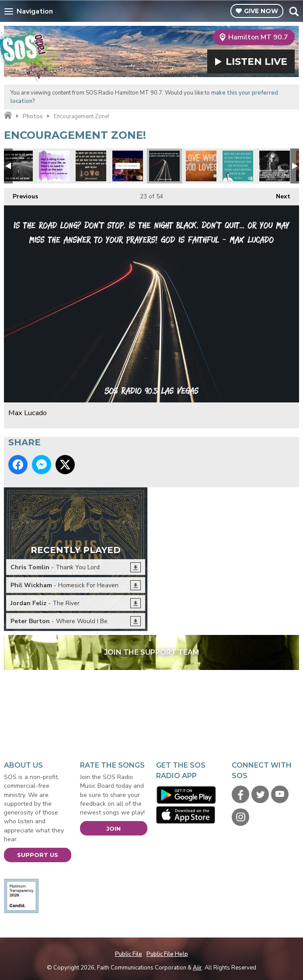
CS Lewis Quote (17, 166)
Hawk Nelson (91, 166)
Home (8, 116)
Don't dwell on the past (54, 166)
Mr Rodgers (238, 166)
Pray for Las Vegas (128, 166)
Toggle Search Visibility (294, 11)
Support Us (38, 855)
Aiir (197, 968)
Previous (21, 194)
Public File (129, 954)
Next (279, 194)
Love (201, 166)
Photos (33, 116)
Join (113, 828)
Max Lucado (164, 166)
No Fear (275, 166)
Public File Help (167, 954)
